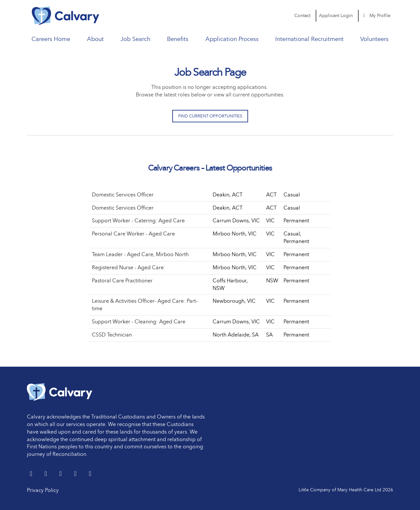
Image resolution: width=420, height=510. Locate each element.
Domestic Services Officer (123, 195)
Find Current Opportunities (210, 116)
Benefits (178, 39)
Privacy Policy (43, 490)
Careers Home (51, 39)
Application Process (232, 39)
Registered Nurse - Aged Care (128, 267)
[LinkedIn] (46, 474)
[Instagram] (90, 474)
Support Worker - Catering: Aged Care (138, 221)
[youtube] (76, 474)
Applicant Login (336, 16)
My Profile (376, 16)
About (95, 39)
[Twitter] (32, 474)
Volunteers (374, 39)
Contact (302, 16)
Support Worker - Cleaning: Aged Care (139, 322)
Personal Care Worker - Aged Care (133, 234)
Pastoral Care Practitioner (122, 281)
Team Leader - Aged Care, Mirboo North (140, 254)
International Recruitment (309, 39)
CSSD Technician (112, 335)
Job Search (135, 39)
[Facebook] (61, 474)
